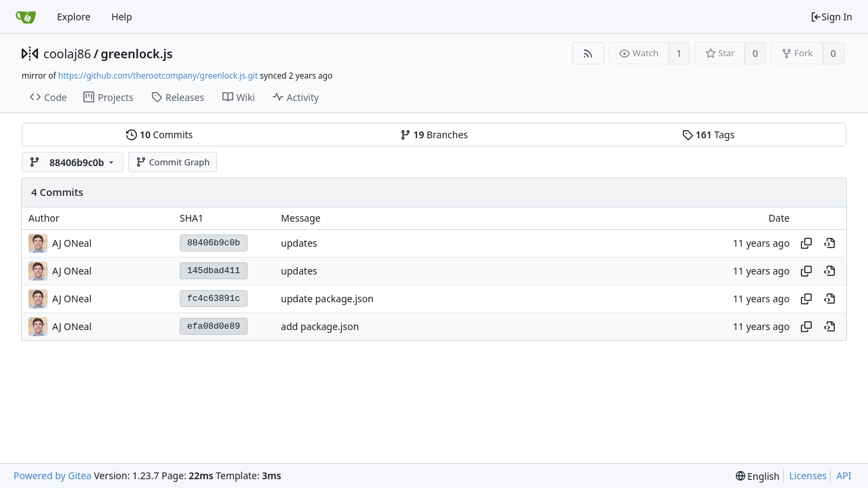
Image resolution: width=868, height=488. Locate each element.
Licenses (808, 475)
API (844, 475)
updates (299, 243)
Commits (159, 135)
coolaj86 (67, 54)
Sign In (831, 17)
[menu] (758, 476)
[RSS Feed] (588, 53)
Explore (74, 17)
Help (122, 17)
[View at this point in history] (829, 243)
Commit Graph (173, 162)
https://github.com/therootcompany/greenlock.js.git (158, 76)
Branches (434, 135)
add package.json (320, 326)
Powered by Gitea (53, 475)
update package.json (327, 299)
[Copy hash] (806, 243)
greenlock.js (137, 54)
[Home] (26, 17)
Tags (708, 135)
